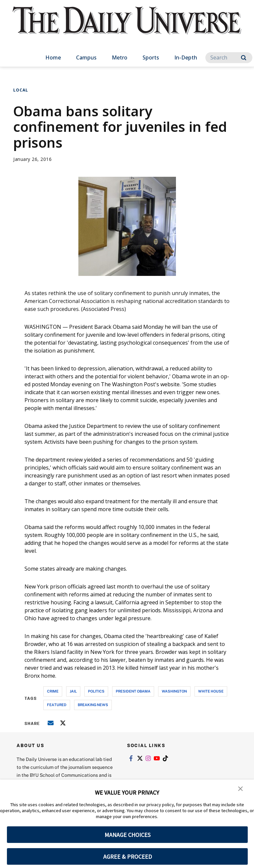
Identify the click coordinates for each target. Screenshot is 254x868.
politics (96, 691)
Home (53, 57)
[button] (241, 789)
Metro (120, 57)
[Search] (229, 58)
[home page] (127, 26)
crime (53, 691)
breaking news (93, 705)
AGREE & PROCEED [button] (127, 857)
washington (174, 691)
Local (21, 90)
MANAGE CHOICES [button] (127, 835)
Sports (151, 57)
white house (211, 691)
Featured (57, 705)
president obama (133, 691)
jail (73, 691)
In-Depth (186, 57)
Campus (86, 57)
